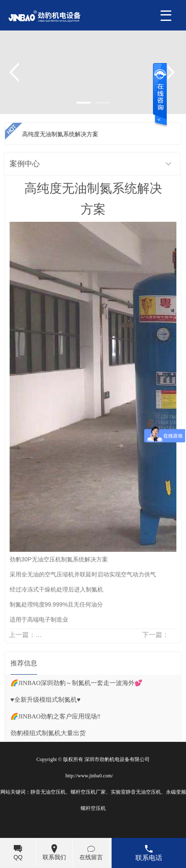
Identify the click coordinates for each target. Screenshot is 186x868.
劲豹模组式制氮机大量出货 (48, 733)
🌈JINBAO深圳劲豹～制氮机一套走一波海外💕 (76, 683)
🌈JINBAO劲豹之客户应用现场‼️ (56, 716)
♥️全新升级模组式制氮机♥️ (46, 700)
